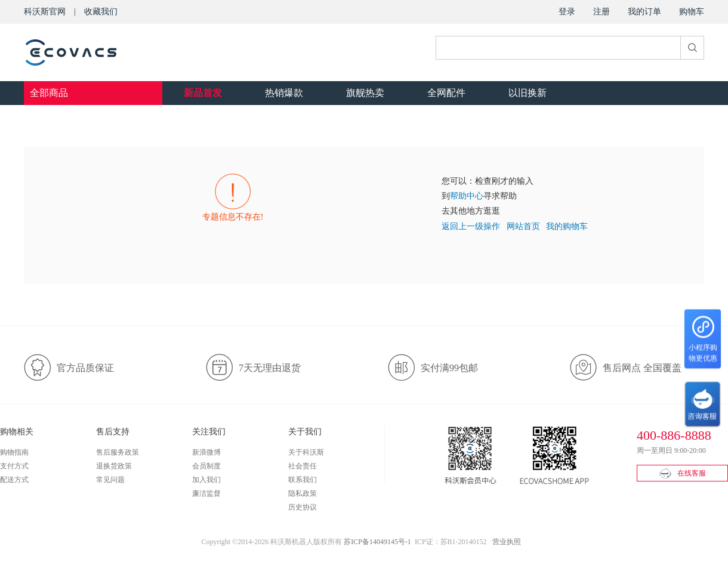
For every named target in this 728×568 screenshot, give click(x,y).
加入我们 (206, 480)
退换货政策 (114, 466)
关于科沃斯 (306, 452)
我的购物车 (567, 226)
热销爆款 (284, 93)
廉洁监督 (206, 493)
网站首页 (523, 226)
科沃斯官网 (45, 12)
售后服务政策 (118, 452)
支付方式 (14, 466)
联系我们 (303, 480)
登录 (567, 12)
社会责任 (303, 466)
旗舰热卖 (365, 93)
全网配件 (446, 93)
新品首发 (203, 93)
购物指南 (14, 452)
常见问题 (110, 480)
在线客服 (683, 473)
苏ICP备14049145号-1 (377, 542)
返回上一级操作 (471, 226)
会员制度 (206, 466)
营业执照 (507, 542)
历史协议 (303, 507)
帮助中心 (467, 196)
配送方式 (14, 480)
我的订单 (644, 12)
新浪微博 (206, 452)
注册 (601, 12)
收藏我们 (101, 12)
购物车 (692, 12)
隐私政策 (303, 493)
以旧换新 (528, 93)
